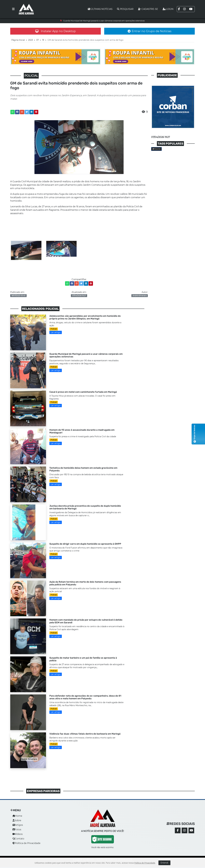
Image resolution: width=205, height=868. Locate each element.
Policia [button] (156, 149)
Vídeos (18, 834)
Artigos (18, 825)
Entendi (164, 863)
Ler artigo (56, 332)
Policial (54, 329)
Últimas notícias (100, 9)
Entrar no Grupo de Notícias (150, 31)
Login (168, 9)
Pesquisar (125, 9)
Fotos (17, 830)
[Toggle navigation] (13, 9)
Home (17, 816)
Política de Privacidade (26, 843)
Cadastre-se (148, 9)
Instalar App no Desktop (56, 31)
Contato (18, 839)
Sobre (17, 820)
